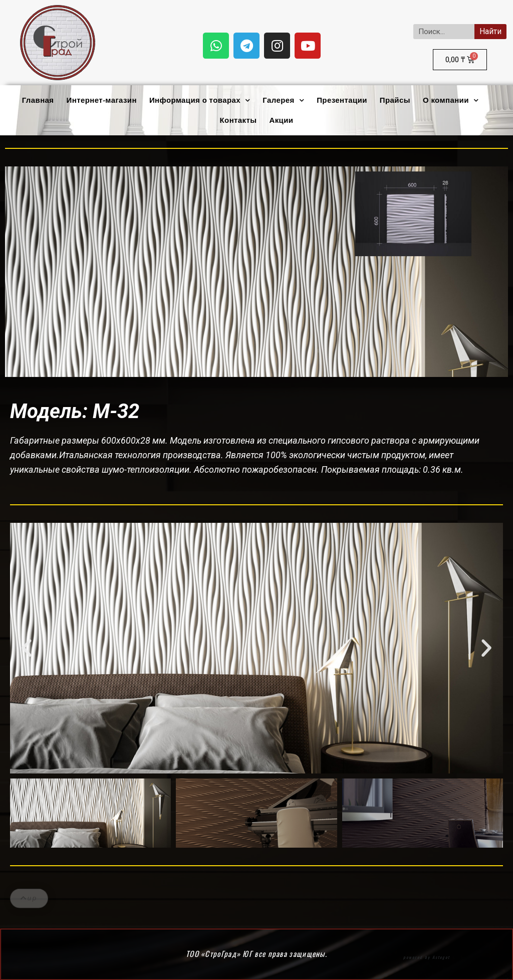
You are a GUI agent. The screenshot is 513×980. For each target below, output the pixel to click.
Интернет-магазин (102, 100)
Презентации (342, 100)
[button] (27, 648)
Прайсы (395, 100)
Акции (281, 120)
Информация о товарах (200, 101)
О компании (451, 101)
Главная (38, 100)
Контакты (238, 120)
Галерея (283, 101)
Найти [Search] (490, 31)
